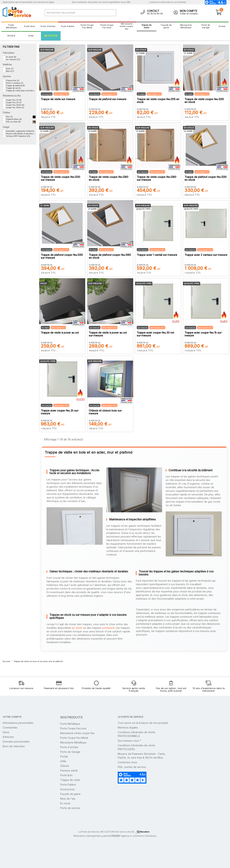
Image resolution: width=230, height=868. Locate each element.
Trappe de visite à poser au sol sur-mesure (108, 334)
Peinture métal (69, 771)
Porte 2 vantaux (15, 83)
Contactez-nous (127, 762)
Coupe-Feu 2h (14, 103)
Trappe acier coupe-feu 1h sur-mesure (203, 334)
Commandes (10, 728)
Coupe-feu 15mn (15, 108)
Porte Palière (68, 26)
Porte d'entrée (48, 26)
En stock (51, 36)
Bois (10, 71)
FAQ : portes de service (132, 767)
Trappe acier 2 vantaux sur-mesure (206, 255)
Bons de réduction (14, 746)
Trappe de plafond (15, 86)
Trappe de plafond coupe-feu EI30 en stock (206, 178)
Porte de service (70, 808)
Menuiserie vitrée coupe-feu (127, 26)
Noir (9, 117)
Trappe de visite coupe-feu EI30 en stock (204, 101)
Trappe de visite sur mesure (58, 99)
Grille (31, 36)
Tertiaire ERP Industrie (18, 136)
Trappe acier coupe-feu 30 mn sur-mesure (155, 334)
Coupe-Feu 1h (14, 100)
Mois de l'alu (68, 799)
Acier (10, 69)
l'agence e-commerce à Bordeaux (134, 836)
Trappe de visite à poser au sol (60, 333)
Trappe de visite (147, 26)
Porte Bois (30, 26)
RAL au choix (13, 122)
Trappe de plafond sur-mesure (108, 99)
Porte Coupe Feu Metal (87, 26)
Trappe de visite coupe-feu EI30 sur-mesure (60, 178)
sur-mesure (13, 60)
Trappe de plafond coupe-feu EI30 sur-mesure (62, 256)
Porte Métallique (11, 26)
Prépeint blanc (14, 119)
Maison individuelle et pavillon (21, 134)
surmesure (108, 628)
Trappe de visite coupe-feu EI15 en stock (158, 101)
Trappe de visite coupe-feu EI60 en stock (109, 178)
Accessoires (67, 789)
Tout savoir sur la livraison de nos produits (143, 723)
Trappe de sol (13, 88)
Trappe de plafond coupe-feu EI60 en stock (110, 256)
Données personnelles (16, 742)
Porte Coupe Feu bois (107, 26)
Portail (222, 26)
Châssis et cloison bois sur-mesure (106, 412)
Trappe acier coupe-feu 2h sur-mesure (60, 412)
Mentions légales (128, 728)
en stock (77, 628)
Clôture (65, 766)
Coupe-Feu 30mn (15, 105)
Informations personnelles (18, 723)
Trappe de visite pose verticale (21, 91)
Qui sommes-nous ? (129, 741)
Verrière (11, 36)
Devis (6, 732)
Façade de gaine (166, 26)
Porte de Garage (206, 26)
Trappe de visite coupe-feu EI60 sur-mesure (157, 178)
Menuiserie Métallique (186, 26)
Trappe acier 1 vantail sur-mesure (157, 255)
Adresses (8, 737)
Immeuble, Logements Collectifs (21, 131)
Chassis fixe (13, 81)
